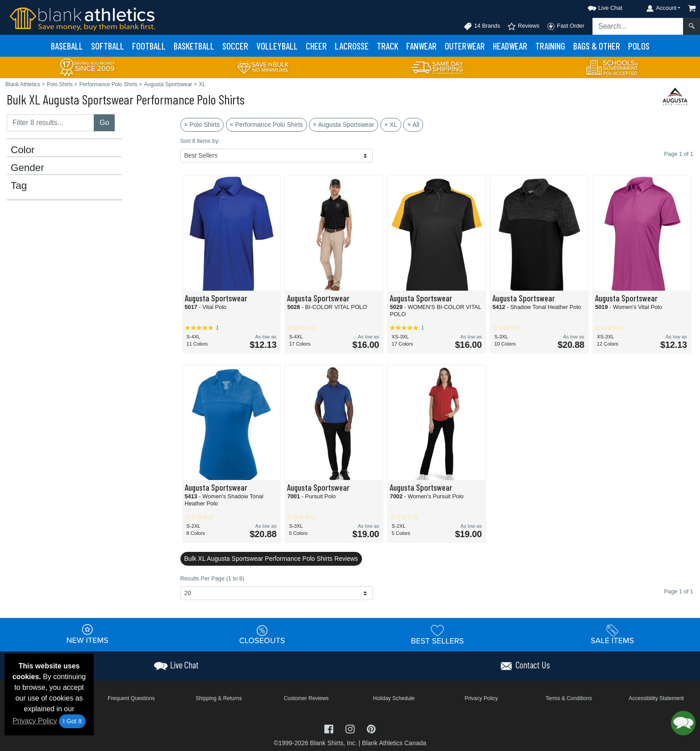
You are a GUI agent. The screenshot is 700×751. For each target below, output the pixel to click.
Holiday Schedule (394, 698)
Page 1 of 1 (679, 591)
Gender (27, 168)
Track (387, 46)
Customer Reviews (306, 698)
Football (149, 46)
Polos (639, 46)
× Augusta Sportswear (344, 125)
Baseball (67, 46)
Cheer (316, 46)
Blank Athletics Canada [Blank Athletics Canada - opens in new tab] (394, 743)
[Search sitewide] (638, 26)
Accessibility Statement (656, 698)
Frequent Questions (131, 698)
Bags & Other (597, 46)
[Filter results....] (50, 123)
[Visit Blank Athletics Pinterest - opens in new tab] (371, 728)
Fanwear (421, 46)
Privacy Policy (35, 721)
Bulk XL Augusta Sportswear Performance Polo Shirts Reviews (271, 559)
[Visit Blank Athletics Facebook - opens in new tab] (330, 728)
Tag (19, 186)
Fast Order (565, 26)
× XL (391, 125)
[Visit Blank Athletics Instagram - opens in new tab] (351, 728)
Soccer (235, 46)
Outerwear (465, 46)
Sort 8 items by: (200, 141)
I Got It (72, 721)
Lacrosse (352, 46)
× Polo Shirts (202, 125)
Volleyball (277, 46)
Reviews (523, 26)
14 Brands (482, 26)
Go (104, 123)
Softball (108, 46)
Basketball (194, 46)
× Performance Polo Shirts (267, 125)
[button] (597, 6)
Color (23, 150)
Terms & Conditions (569, 698)
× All (413, 125)
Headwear (510, 46)
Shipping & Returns (219, 698)
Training (550, 46)
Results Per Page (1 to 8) (212, 578)
